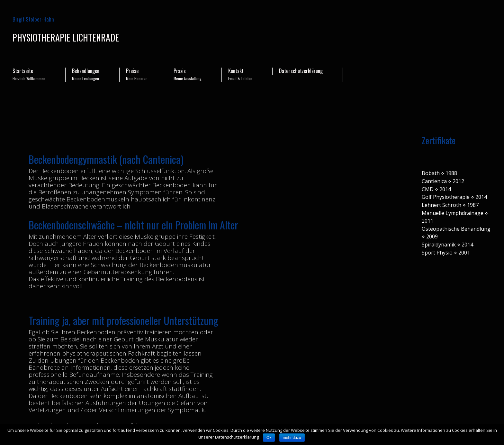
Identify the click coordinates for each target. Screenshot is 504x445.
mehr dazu (292, 438)
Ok (269, 438)
